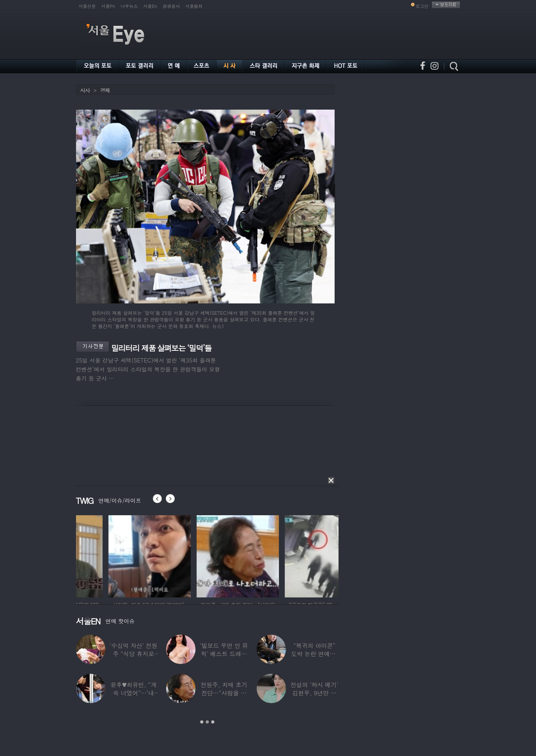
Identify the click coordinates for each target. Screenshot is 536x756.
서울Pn (108, 6)
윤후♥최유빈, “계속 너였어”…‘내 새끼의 (133, 693)
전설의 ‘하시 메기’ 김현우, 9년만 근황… (314, 693)
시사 (85, 90)
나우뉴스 (129, 6)
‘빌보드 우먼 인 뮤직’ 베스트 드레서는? (224, 654)
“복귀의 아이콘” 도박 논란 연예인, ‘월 (314, 654)
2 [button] (207, 722)
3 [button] (213, 722)
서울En (150, 6)
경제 (105, 90)
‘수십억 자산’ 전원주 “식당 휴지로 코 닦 (133, 654)
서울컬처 (194, 6)
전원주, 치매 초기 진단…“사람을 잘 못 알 (224, 693)
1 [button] (202, 722)
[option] (117, 555)
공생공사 (171, 6)
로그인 (422, 6)
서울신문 (87, 6)
